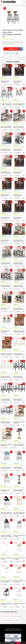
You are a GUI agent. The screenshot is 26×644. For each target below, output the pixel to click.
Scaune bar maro (7, 616)
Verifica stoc (16, 49)
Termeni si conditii (10, 629)
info (11, 84)
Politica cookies (17, 630)
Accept (18, 643)
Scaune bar (17, 620)
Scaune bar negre (17, 616)
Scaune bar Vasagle (7, 620)
